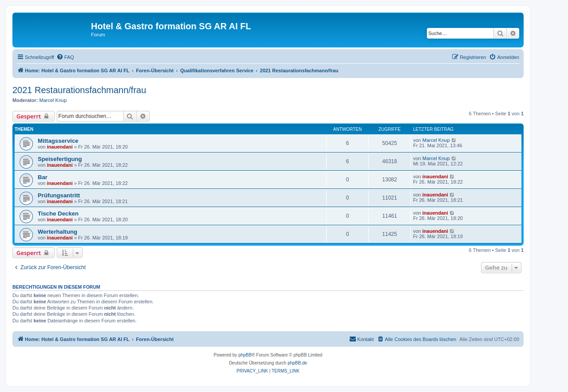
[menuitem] (65, 57)
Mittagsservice (58, 141)
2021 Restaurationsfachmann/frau (79, 90)
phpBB (245, 355)
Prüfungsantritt (59, 195)
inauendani (60, 147)
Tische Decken (58, 214)
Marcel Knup (53, 100)
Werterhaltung (57, 232)
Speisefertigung (60, 159)
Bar (43, 177)
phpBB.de (297, 363)
